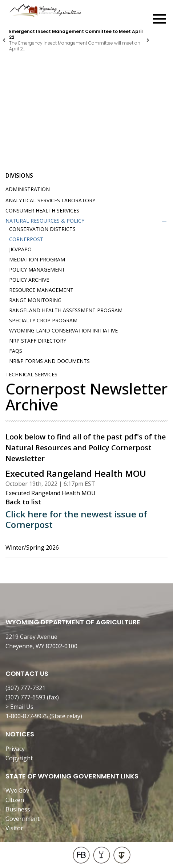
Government (23, 819)
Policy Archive (29, 280)
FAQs (16, 351)
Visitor (14, 828)
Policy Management (37, 270)
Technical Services (31, 374)
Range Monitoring (35, 300)
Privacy (15, 749)
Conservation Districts (42, 229)
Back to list (23, 502)
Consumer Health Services (42, 210)
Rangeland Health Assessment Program (66, 310)
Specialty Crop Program (43, 320)
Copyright (19, 758)
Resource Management (41, 290)
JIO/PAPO (20, 249)
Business (18, 809)
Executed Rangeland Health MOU (51, 493)
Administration (28, 189)
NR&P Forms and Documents (49, 361)
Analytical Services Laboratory (50, 200)
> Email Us (19, 707)
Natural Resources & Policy (45, 221)
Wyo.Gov (17, 790)
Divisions (19, 175)
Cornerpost (26, 239)
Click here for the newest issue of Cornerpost (76, 519)
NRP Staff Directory (38, 341)
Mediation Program (37, 259)
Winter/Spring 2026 (32, 547)
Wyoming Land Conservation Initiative (63, 330)
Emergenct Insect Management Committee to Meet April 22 (76, 34)
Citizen (15, 800)
